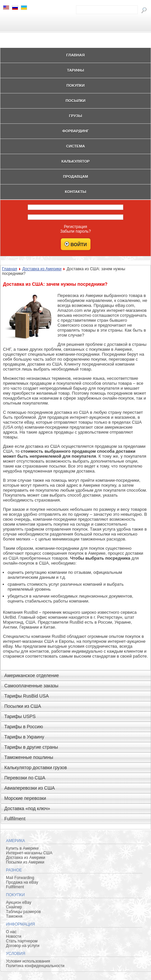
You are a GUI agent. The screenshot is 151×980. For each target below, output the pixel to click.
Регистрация (75, 227)
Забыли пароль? (75, 231)
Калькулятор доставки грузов (36, 768)
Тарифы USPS (20, 716)
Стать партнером (22, 941)
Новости (14, 936)
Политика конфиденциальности (35, 966)
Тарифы (76, 70)
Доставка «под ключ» (27, 808)
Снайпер (14, 907)
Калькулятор (76, 161)
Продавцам (76, 177)
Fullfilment (15, 819)
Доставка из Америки (42, 269)
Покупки (75, 85)
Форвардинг (75, 131)
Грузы (76, 116)
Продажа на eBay (22, 882)
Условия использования (28, 961)
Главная (76, 55)
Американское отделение (32, 675)
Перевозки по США (25, 778)
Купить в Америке (22, 848)
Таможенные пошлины (29, 757)
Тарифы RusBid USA (27, 696)
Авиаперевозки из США (30, 788)
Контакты (75, 192)
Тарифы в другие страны (31, 747)
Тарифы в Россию (24, 727)
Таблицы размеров (23, 912)
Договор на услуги (23, 946)
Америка (16, 841)
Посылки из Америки (25, 862)
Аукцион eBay (19, 902)
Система (75, 146)
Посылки (75, 101)
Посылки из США (23, 706)
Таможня (14, 916)
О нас (11, 932)
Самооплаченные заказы (31, 686)
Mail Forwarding (20, 878)
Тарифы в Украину (24, 737)
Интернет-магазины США (29, 853)
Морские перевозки (25, 798)
